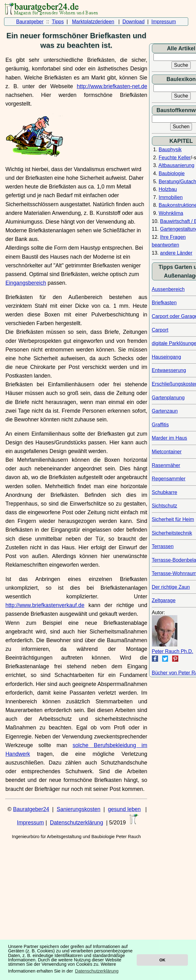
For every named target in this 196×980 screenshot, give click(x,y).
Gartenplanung (168, 398)
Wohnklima (171, 213)
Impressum (164, 22)
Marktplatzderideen (93, 22)
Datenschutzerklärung (77, 823)
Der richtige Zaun (171, 587)
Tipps (58, 22)
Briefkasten (164, 303)
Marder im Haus (170, 438)
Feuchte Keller (175, 158)
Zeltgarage (164, 600)
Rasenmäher (166, 465)
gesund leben (124, 809)
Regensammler (169, 479)
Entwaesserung (169, 370)
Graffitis (160, 425)
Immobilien (171, 197)
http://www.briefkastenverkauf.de (45, 605)
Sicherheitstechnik (172, 533)
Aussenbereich (168, 289)
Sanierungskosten (78, 809)
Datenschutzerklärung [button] (97, 971)
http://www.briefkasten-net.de (112, 86)
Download (133, 22)
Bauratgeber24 (31, 809)
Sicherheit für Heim (173, 519)
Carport (160, 330)
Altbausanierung (176, 165)
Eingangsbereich (26, 283)
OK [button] (162, 960)
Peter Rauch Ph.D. (173, 651)
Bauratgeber (30, 22)
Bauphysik (170, 150)
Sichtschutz (165, 506)
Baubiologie (172, 173)
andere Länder (176, 253)
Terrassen (163, 546)
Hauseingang (166, 357)
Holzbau (168, 189)
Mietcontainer (167, 452)
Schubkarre (165, 492)
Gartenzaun (165, 411)
